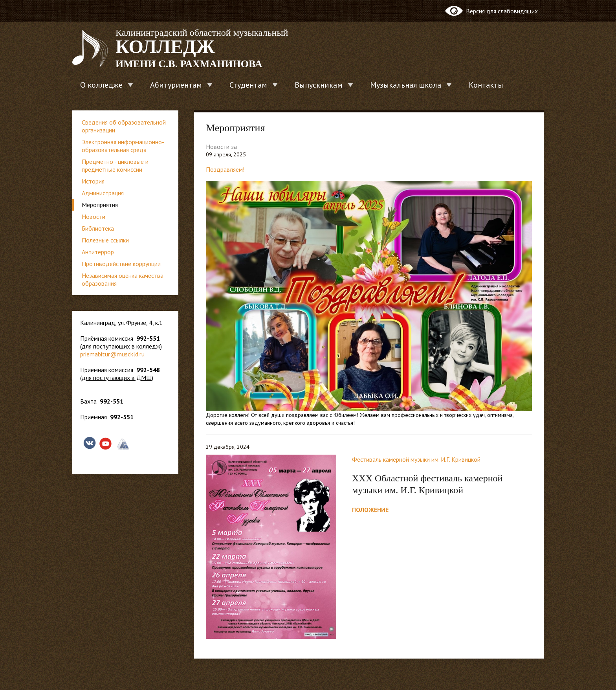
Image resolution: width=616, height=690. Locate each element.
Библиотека (98, 228)
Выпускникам (319, 85)
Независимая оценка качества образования (123, 279)
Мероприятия (100, 205)
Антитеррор (98, 252)
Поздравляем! (225, 169)
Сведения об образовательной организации (124, 126)
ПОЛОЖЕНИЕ (370, 510)
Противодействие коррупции (121, 264)
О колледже (101, 85)
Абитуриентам (176, 85)
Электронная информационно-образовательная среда (123, 146)
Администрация (103, 193)
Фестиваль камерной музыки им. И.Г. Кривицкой (416, 459)
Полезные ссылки (105, 240)
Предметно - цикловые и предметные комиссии (115, 165)
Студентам (248, 85)
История (93, 181)
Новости (93, 217)
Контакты (486, 85)
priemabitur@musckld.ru (112, 354)
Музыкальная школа (406, 85)
